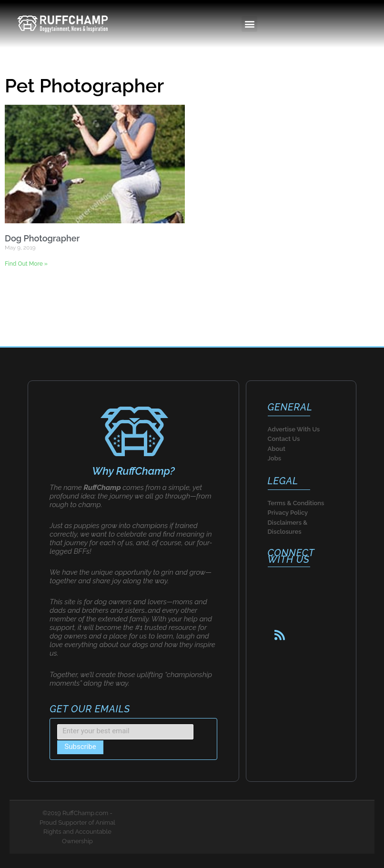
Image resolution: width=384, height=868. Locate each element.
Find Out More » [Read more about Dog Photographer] (26, 264)
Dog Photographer (42, 238)
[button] (249, 24)
